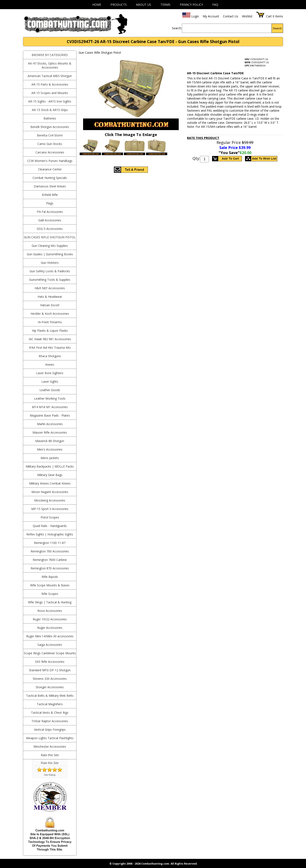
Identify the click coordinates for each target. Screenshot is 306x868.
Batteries (50, 118)
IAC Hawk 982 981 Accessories (50, 339)
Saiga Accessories (50, 645)
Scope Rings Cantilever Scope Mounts (50, 653)
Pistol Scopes (50, 517)
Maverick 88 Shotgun (50, 441)
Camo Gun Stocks (50, 144)
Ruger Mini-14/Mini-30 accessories (50, 636)
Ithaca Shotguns (50, 356)
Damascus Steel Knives (50, 186)
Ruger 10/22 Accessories (50, 619)
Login (195, 16)
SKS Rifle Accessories (50, 662)
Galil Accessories (50, 220)
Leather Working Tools (50, 398)
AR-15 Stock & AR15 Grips (50, 110)
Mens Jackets (50, 458)
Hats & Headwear (50, 297)
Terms (165, 5)
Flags (50, 203)
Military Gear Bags (50, 475)
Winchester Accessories (50, 747)
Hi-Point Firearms (50, 322)
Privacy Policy (191, 5)
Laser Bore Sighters (50, 373)
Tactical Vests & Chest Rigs (50, 713)
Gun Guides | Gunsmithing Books (50, 254)
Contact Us (231, 16)
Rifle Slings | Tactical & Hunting (50, 602)
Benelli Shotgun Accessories (50, 127)
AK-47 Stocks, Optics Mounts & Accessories (50, 65)
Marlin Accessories (50, 424)
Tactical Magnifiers (50, 704)
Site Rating (50, 775)
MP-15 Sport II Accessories (50, 509)
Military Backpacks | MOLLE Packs (50, 466)
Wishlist (247, 16)
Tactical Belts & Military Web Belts (50, 696)
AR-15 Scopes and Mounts (50, 93)
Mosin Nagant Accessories (50, 492)
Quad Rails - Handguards (50, 526)
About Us (144, 5)
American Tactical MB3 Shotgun (50, 76)
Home (97, 5)
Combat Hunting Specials (50, 178)
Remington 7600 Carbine (50, 560)
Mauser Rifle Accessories (50, 432)
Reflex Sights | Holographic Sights (50, 534)
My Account (211, 16)
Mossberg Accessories (50, 500)
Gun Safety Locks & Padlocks (50, 271)
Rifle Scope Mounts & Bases (50, 585)
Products (119, 5)
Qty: (196, 158)
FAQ (215, 5)
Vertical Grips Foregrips (50, 730)
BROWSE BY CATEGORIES (50, 55)
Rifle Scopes (50, 594)
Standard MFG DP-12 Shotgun (50, 670)
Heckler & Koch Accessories (50, 314)
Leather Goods (50, 390)
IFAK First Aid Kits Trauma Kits (50, 348)
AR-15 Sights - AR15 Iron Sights (50, 101)
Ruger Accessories (50, 628)
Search (277, 28)
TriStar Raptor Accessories (50, 721)
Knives (50, 364)
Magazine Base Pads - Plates (50, 415)
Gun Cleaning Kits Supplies (50, 246)
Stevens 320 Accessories (50, 679)
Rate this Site (50, 755)
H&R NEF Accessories (50, 288)
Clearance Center (50, 169)
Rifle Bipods (50, 577)
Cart (269, 16)
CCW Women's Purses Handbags (50, 161)
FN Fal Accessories (50, 212)
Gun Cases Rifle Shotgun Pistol (50, 237)
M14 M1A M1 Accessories (50, 407)
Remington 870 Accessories (50, 568)
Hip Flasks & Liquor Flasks (50, 331)
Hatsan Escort (50, 305)
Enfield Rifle (50, 195)
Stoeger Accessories (50, 687)
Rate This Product (203, 138)
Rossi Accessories (50, 611)
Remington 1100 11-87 (50, 543)
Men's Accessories (50, 449)
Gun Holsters (50, 263)
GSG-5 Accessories (50, 229)
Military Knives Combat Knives (50, 483)
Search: (177, 28)
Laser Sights (50, 381)
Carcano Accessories (50, 152)
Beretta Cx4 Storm (50, 135)
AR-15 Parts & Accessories (50, 84)
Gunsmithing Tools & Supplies (50, 280)
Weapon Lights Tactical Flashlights (50, 738)
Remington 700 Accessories (50, 551)
